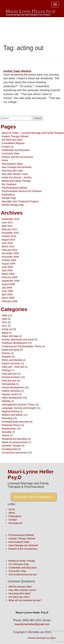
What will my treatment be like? (25, 600)
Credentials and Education (16, 150)
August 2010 (8, 240)
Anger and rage (10, 336)
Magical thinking (10, 411)
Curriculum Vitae (10, 153)
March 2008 (8, 298)
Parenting (7, 418)
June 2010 (7, 243)
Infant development (12, 398)
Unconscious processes (14, 453)
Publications (8, 195)
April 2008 (7, 294)
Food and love (9, 374)
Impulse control (10, 394)
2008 (4, 315)
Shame (5, 435)
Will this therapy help (13, 205)
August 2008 (8, 284)
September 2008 (11, 281)
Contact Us (8, 147)
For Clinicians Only (19, 564)
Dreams (6, 353)
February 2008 (9, 301)
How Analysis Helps (12, 164)
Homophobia (8, 384)
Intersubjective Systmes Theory (18, 405)
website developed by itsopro (42, 638)
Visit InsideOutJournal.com (23, 574)
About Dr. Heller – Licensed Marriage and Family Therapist (33, 133)
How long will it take (12, 171)
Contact (13, 520)
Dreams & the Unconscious (23, 549)
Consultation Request (13, 143)
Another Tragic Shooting (17, 71)
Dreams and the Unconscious (17, 157)
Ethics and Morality (12, 360)
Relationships (9, 429)
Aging (5, 333)
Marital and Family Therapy (16, 181)
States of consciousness (15, 442)
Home (5, 160)
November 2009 (10, 257)
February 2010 (9, 250)
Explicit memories (11, 363)
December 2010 (10, 233)
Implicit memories (11, 391)
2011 (4, 326)
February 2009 (9, 277)
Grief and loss (9, 381)
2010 (4, 322)
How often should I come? (22, 590)
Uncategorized (9, 449)
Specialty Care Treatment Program (20, 201)
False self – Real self (13, 367)
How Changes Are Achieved (17, 167)
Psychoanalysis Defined (14, 188)
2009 (4, 319)
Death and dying (10, 350)
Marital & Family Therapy (22, 561)
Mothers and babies (12, 415)
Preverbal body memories (15, 422)
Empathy (6, 357)
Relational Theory (11, 425)
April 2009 (7, 270)
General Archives (11, 377)
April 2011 (7, 226)
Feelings (6, 370)
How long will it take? (20, 593)
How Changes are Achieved (23, 545)
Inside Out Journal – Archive (17, 177)
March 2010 (8, 246)
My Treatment (9, 184)
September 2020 (11, 219)
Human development (13, 387)
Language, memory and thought (19, 408)
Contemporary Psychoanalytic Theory (22, 346)
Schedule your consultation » (34, 497)
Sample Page (9, 198)
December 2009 (10, 253)
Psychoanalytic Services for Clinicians (22, 191)
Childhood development (14, 343)
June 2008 (7, 291)
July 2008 (7, 288)
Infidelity (6, 401)
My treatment (16, 523)
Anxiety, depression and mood (18, 339)
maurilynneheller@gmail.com (32, 624)
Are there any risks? (12, 140)
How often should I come (15, 174)
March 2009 (8, 274)
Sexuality (7, 432)
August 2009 (8, 264)
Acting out (7, 329)
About (12, 513)
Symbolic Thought (11, 446)
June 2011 (7, 222)
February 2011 (9, 229)
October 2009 (9, 260)
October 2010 (9, 236)
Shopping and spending (14, 439)
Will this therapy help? (20, 587)
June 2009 (7, 267)
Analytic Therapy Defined (15, 136)
